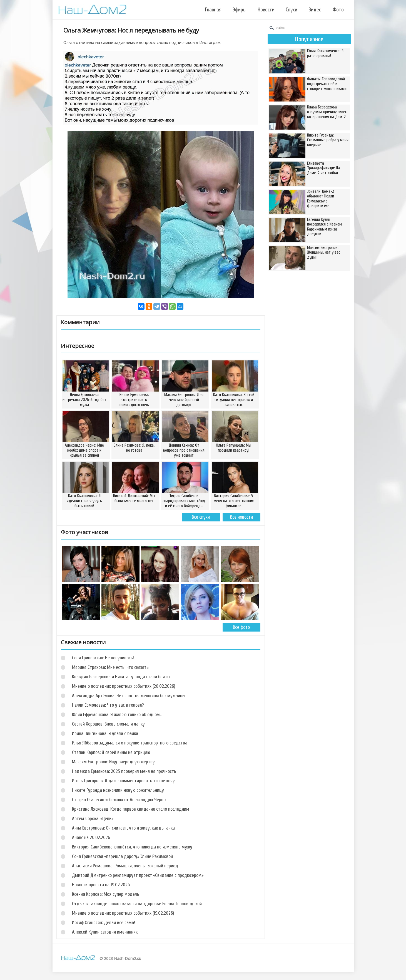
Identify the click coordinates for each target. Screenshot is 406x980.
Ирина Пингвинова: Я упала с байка (105, 733)
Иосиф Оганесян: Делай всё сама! (104, 923)
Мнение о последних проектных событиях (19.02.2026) (123, 913)
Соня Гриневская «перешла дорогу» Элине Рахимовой (122, 856)
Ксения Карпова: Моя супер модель (106, 894)
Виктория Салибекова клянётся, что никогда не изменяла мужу (132, 847)
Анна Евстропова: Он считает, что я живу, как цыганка (123, 828)
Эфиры (240, 10)
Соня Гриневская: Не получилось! (103, 658)
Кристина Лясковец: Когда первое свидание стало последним (131, 809)
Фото (338, 10)
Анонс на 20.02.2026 (91, 837)
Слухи (292, 10)
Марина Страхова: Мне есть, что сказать (110, 667)
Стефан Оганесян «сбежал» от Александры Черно (119, 800)
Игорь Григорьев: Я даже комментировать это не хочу (123, 781)
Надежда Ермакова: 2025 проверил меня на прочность (124, 771)
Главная (213, 10)
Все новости (241, 517)
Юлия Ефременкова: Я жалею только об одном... (117, 715)
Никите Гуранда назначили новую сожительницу (118, 790)
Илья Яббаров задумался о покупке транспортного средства (130, 743)
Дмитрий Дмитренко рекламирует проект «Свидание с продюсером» (138, 875)
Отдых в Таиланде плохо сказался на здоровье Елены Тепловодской (137, 904)
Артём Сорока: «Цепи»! (93, 819)
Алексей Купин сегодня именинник (105, 932)
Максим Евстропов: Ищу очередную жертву (113, 762)
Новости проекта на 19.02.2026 (101, 885)
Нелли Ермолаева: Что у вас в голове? (108, 705)
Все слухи (201, 517)
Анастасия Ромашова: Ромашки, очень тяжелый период (125, 866)
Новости (266, 10)
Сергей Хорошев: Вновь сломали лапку (108, 724)
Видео (315, 10)
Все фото (241, 627)
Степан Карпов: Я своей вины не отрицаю (111, 752)
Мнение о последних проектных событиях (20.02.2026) (124, 686)
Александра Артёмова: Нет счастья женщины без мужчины (129, 696)
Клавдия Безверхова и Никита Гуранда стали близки (121, 677)
